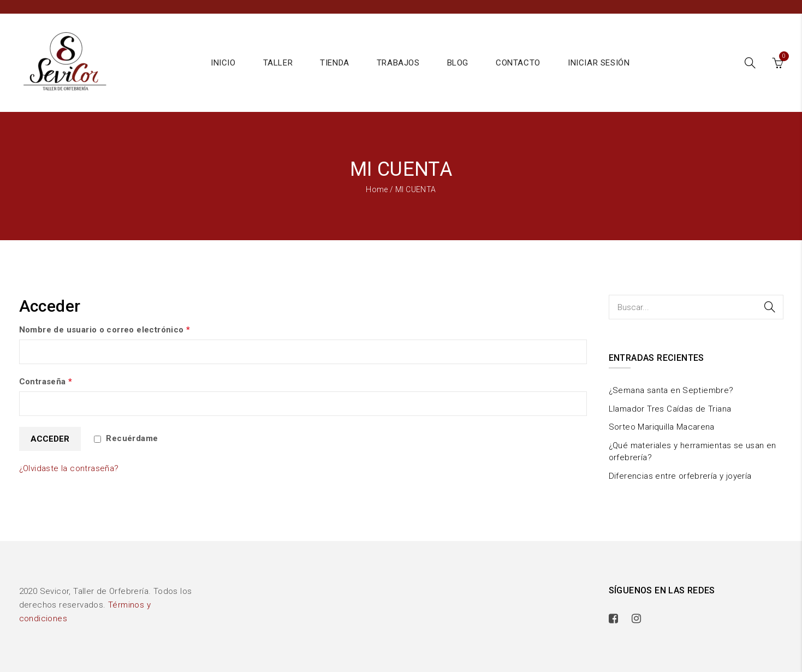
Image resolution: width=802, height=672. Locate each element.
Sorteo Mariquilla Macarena (662, 427)
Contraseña (46, 382)
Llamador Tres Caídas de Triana (670, 409)
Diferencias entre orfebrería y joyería (680, 476)
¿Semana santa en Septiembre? (671, 390)
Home (377, 189)
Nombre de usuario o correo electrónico (105, 330)
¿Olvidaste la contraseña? (69, 468)
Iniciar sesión (599, 63)
